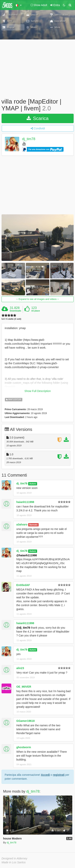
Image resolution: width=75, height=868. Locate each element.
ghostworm (24, 747)
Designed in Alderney (14, 858)
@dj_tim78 (23, 628)
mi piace (36, 311)
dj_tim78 (29, 139)
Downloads (15, 311)
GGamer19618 (25, 721)
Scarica (38, 118)
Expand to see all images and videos (37, 299)
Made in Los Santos (14, 862)
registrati (59, 775)
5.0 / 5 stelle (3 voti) (11, 319)
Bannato (33, 525)
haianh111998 (25, 502)
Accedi (45, 775)
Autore (33, 484)
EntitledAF (23, 585)
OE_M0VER (24, 687)
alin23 (20, 668)
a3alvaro (22, 524)
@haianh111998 (27, 555)
